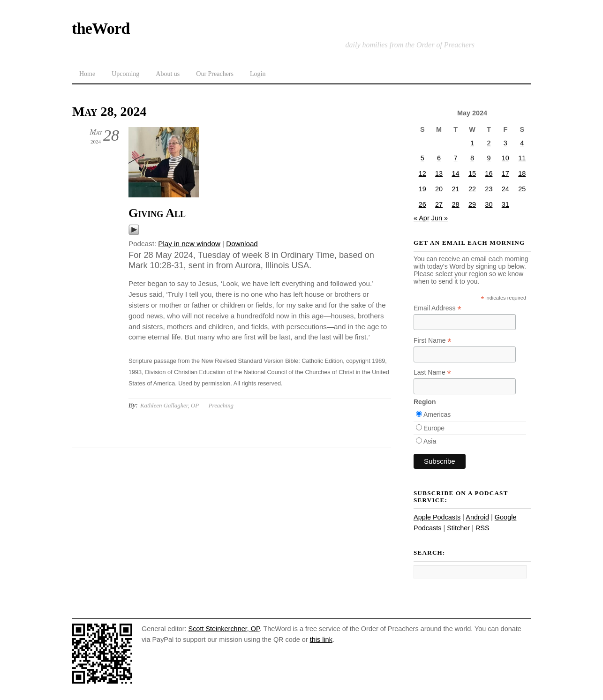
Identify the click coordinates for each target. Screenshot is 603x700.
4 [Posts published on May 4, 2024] (522, 143)
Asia (430, 441)
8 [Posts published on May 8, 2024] (472, 158)
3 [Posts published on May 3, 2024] (505, 143)
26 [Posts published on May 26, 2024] (422, 204)
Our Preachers (215, 74)
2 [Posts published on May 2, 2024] (489, 143)
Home (87, 74)
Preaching (221, 405)
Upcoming (125, 74)
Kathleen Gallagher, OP (170, 405)
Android (477, 517)
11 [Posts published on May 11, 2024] (522, 158)
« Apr (422, 218)
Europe (434, 428)
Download (242, 244)
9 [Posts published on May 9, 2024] (489, 158)
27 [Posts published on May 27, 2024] (439, 204)
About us (168, 74)
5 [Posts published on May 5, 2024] (422, 158)
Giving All (157, 213)
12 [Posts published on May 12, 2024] (422, 173)
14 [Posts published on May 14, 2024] (456, 173)
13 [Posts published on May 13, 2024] (439, 173)
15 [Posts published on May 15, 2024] (472, 173)
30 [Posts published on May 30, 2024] (489, 204)
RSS (482, 528)
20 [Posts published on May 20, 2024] (439, 189)
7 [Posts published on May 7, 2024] (456, 158)
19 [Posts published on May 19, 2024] (422, 189)
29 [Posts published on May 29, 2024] (472, 204)
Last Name (432, 373)
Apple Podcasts (437, 517)
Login (258, 74)
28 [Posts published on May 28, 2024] (456, 204)
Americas (437, 414)
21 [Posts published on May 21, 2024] (456, 189)
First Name (433, 341)
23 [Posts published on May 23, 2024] (489, 189)
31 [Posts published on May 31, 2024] (505, 204)
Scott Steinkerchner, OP (224, 629)
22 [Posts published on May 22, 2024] (472, 189)
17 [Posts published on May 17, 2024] (505, 173)
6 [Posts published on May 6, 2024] (439, 158)
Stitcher (458, 528)
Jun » (440, 218)
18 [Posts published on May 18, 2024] (522, 173)
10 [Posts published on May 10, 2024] (505, 158)
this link (321, 640)
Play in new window (189, 244)
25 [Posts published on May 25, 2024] (522, 189)
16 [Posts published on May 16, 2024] (489, 173)
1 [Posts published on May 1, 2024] (472, 143)
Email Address (437, 308)
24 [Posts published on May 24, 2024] (505, 189)
